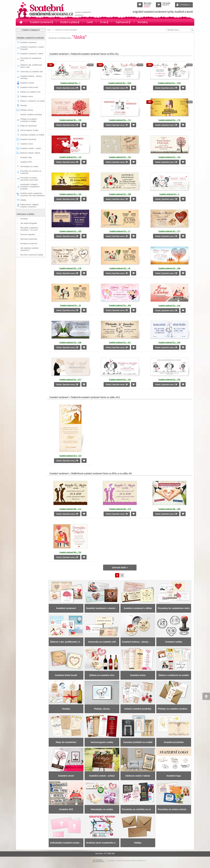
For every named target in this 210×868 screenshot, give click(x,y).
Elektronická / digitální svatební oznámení (29, 206)
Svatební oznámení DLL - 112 (120, 120)
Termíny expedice (28, 234)
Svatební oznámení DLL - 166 (70, 194)
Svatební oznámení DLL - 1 (70, 83)
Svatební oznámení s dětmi (32, 54)
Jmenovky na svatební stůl (31, 72)
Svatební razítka (27, 83)
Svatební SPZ (26, 162)
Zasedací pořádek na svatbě (32, 135)
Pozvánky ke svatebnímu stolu (31, 59)
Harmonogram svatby (29, 130)
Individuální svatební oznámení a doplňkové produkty (30, 187)
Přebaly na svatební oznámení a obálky (29, 120)
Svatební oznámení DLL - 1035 (169, 83)
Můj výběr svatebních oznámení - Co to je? (29, 229)
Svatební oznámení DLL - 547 (120, 342)
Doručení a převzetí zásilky (32, 255)
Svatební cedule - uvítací (31, 148)
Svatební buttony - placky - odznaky (32, 77)
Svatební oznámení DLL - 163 (169, 157)
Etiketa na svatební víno (30, 92)
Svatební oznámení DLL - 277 (169, 231)
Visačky (24, 105)
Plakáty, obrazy (27, 110)
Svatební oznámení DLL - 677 (70, 379)
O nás (104, 22)
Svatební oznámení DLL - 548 (169, 342)
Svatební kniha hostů (29, 87)
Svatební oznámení (41, 22)
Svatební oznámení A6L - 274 (70, 508)
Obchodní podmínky (29, 239)
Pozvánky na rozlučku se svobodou (31, 172)
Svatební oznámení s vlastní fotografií (32, 48)
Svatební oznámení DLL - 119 (169, 120)
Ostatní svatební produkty (31, 114)
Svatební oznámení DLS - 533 (70, 455)
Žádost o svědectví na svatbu (33, 101)
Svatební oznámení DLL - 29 (70, 305)
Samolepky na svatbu (29, 166)
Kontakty (143, 22)
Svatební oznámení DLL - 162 (120, 157)
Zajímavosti (123, 22)
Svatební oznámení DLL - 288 (169, 268)
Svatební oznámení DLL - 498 (70, 342)
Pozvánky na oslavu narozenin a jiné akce (29, 179)
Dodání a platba (70, 22)
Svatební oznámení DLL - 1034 (120, 83)
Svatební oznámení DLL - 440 (169, 305)
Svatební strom (27, 144)
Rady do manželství (29, 126)
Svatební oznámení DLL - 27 (120, 231)
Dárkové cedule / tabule (30, 153)
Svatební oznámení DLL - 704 (120, 379)
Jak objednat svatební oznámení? (29, 249)
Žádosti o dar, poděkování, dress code (31, 66)
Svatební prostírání (28, 139)
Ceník (90, 22)
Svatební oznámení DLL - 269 (70, 231)
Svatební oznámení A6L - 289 (169, 508)
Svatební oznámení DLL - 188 (120, 194)
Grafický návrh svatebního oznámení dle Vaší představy (32, 194)
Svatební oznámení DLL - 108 (70, 120)
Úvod (49, 30)
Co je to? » (147, 6)
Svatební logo (26, 157)
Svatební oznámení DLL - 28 (120, 268)
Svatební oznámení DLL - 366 (120, 305)
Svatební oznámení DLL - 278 (70, 268)
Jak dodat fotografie (29, 223)
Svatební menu (27, 96)
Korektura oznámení (29, 243)
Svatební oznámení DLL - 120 (70, 157)
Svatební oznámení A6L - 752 (70, 552)
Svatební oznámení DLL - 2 (169, 194)
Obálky (23, 200)
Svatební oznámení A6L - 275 (120, 508)
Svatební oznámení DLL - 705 (169, 379)
